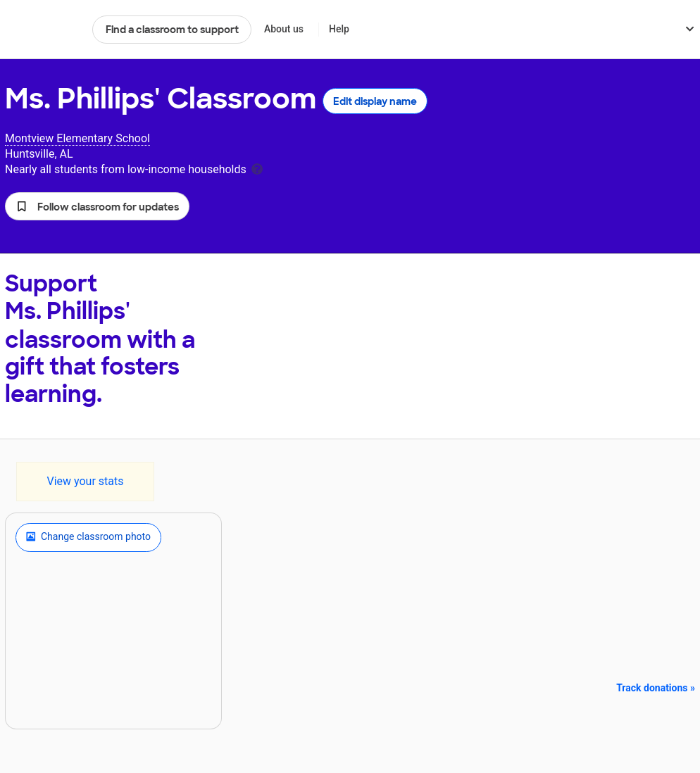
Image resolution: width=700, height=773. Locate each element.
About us (284, 29)
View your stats (85, 481)
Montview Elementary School (77, 138)
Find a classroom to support (172, 30)
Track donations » (656, 688)
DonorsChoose (43, 30)
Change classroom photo (88, 537)
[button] (97, 206)
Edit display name (375, 101)
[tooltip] (257, 168)
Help (339, 29)
